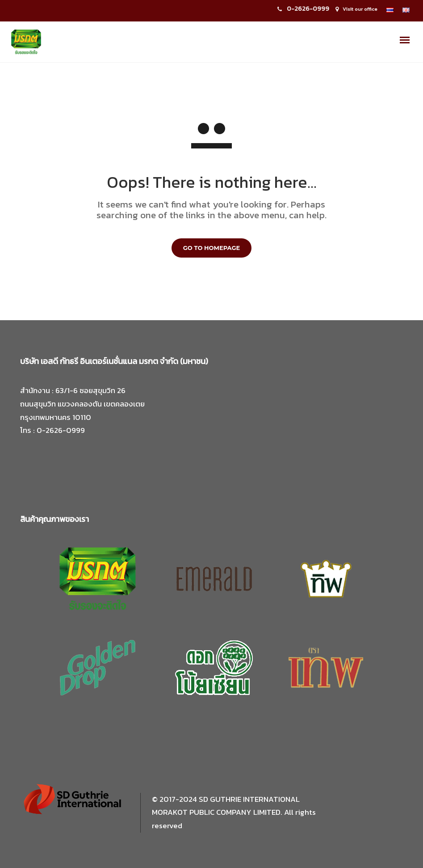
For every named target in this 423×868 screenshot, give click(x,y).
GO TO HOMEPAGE (211, 248)
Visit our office (360, 9)
